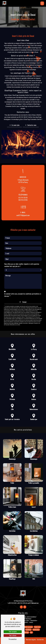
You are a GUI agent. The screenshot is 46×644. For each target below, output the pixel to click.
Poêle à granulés (28, 627)
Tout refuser (13, 635)
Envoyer (25, 292)
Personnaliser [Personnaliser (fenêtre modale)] (13, 639)
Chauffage (26, 632)
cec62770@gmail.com (23, 215)
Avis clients (25, 622)
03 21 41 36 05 (23, 198)
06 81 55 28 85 (23, 200)
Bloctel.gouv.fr (31, 314)
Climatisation (34, 620)
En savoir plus (14, 125)
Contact (31, 622)
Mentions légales (31, 640)
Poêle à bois (37, 627)
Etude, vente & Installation (30, 617)
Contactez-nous (31, 125)
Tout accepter (13, 632)
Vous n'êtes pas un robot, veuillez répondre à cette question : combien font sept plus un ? (22, 256)
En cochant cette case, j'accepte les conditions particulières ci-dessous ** (23, 285)
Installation (28, 630)
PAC (31, 632)
